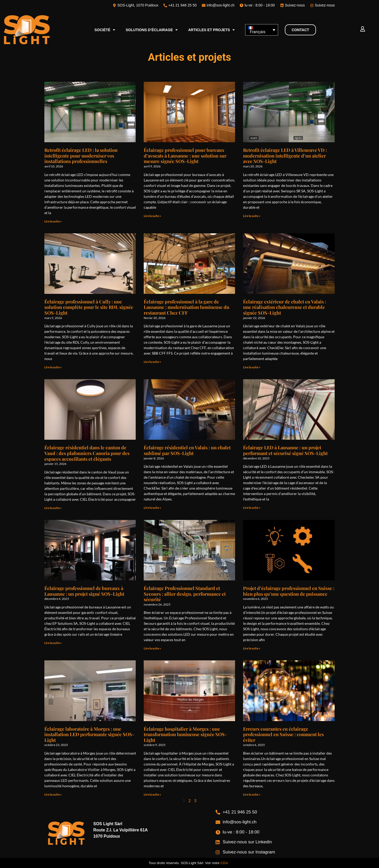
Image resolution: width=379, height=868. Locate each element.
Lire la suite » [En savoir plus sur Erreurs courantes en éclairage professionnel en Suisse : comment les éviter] (252, 794)
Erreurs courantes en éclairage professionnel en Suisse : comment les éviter (283, 734)
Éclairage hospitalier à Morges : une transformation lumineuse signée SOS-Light (185, 734)
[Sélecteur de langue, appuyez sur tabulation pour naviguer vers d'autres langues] (261, 30)
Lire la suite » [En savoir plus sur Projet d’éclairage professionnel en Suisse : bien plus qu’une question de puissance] (252, 648)
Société (105, 30)
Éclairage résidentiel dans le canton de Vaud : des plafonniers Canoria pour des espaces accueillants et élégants (87, 453)
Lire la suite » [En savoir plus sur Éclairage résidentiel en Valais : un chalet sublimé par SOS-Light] (152, 508)
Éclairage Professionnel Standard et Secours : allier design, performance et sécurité (185, 594)
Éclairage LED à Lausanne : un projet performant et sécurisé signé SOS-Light (285, 450)
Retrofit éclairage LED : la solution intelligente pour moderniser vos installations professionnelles (81, 156)
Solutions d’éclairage (152, 30)
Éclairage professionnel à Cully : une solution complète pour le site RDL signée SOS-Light (89, 307)
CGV (224, 863)
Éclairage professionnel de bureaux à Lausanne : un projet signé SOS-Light (84, 591)
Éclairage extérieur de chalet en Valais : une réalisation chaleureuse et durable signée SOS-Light (285, 307)
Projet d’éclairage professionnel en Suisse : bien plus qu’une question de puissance (289, 591)
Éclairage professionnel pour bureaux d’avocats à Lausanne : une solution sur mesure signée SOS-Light (185, 156)
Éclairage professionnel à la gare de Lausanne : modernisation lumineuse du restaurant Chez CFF (187, 307)
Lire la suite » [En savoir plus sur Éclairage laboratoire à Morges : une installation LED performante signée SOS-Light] (53, 794)
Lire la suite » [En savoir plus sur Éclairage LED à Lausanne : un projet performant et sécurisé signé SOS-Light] (252, 508)
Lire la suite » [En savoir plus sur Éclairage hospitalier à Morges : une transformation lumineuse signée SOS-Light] (152, 794)
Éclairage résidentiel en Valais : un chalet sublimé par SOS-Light (187, 450)
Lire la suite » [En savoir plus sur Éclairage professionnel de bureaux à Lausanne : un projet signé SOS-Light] (53, 643)
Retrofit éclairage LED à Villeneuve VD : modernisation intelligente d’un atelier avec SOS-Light (285, 156)
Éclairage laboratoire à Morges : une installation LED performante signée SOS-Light (89, 734)
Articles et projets (211, 30)
